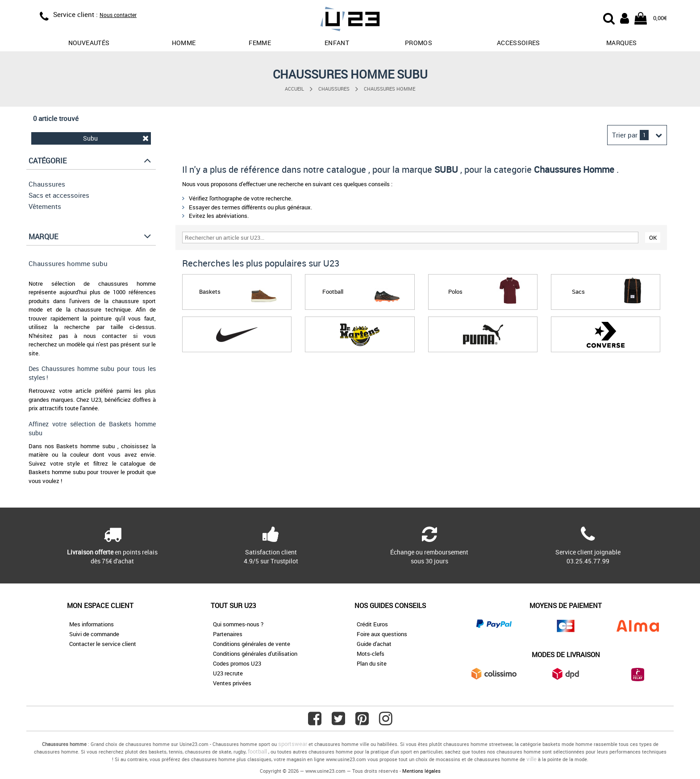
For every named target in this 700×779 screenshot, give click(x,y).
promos (419, 43)
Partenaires (228, 634)
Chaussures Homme (390, 89)
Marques (621, 43)
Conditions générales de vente (252, 644)
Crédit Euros (372, 624)
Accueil (294, 89)
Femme (260, 43)
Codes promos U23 (237, 663)
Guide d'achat (374, 644)
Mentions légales (421, 771)
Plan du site (372, 663)
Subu (116, 138)
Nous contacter (118, 15)
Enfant (337, 43)
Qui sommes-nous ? (238, 624)
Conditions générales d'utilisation (255, 654)
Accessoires (519, 43)
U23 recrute (228, 673)
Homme (184, 43)
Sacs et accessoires (59, 195)
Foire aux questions (382, 634)
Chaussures (334, 89)
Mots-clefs (371, 654)
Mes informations (92, 624)
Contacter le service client (103, 644)
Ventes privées (232, 683)
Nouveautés (89, 43)
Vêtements (45, 206)
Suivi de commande (94, 634)
